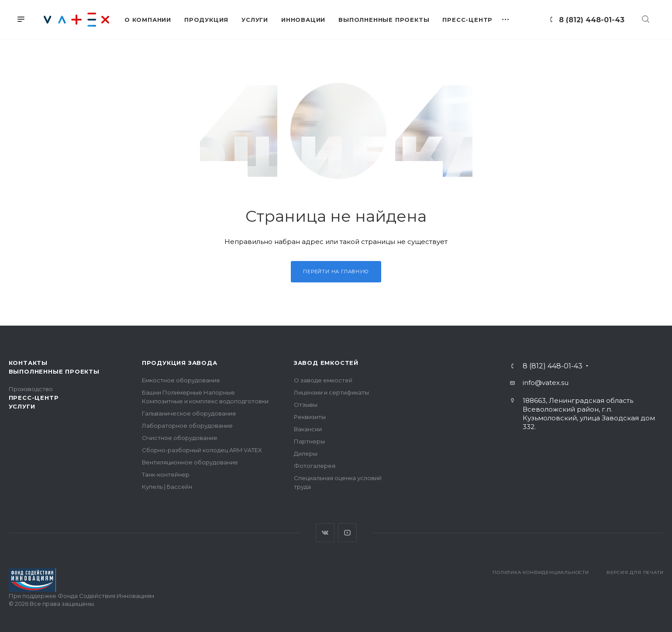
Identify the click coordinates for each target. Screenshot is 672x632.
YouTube (347, 533)
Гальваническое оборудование (189, 413)
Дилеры (306, 453)
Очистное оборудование (180, 438)
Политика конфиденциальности (541, 572)
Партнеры (309, 441)
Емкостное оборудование (181, 380)
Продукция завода (180, 363)
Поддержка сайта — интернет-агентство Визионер (173, 604)
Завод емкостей (326, 363)
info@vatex (541, 383)
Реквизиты (310, 417)
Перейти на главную (336, 271)
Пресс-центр (34, 398)
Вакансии (308, 429)
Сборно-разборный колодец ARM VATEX (202, 450)
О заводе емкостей (323, 380)
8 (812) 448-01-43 (592, 20)
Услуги (22, 406)
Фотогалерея (315, 466)
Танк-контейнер (166, 474)
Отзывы (306, 405)
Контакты (28, 363)
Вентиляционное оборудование (190, 462)
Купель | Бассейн (167, 487)
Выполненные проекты (54, 371)
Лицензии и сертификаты (331, 392)
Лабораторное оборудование (187, 426)
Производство (31, 389)
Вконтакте (325, 533)
